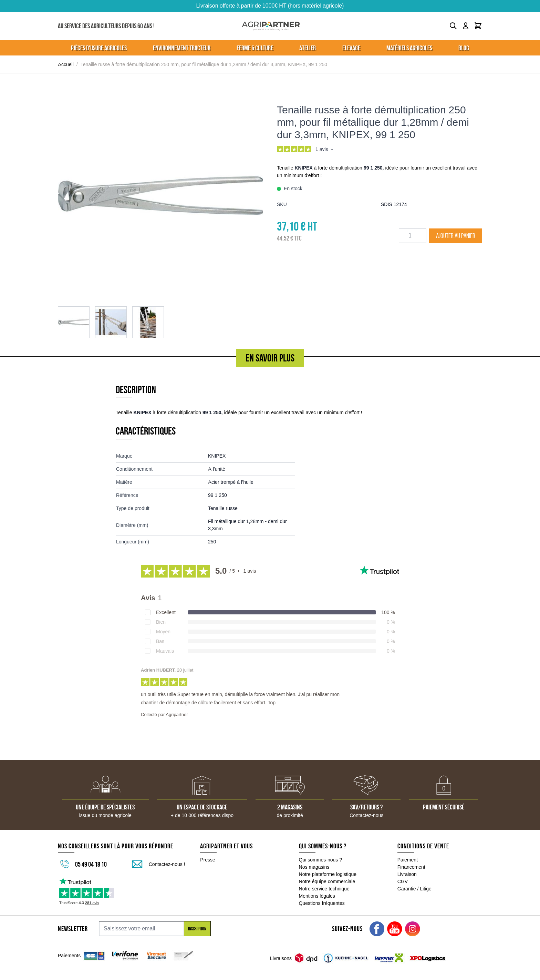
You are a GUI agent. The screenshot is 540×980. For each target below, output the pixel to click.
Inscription (197, 929)
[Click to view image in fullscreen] (160, 195)
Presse (208, 860)
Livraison (407, 874)
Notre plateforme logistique (328, 874)
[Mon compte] (466, 26)
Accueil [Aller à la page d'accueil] (66, 64)
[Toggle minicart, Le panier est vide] (478, 26)
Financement (411, 867)
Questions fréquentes (322, 903)
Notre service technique (324, 889)
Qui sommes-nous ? (321, 860)
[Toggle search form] (453, 26)
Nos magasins (314, 867)
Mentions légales (317, 896)
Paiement (408, 860)
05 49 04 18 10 (91, 864)
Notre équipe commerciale (327, 881)
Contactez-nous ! (167, 864)
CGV (403, 881)
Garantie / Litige (414, 889)
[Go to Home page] (271, 26)
